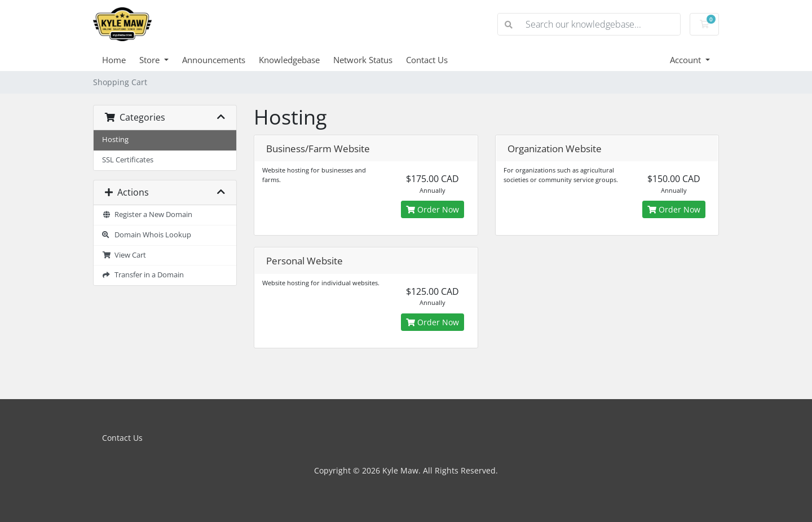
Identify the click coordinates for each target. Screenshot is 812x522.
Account (687, 60)
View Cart (124, 255)
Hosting (115, 140)
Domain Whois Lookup (147, 235)
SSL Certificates (128, 160)
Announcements (214, 60)
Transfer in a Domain (143, 275)
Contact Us (427, 60)
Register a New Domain (147, 214)
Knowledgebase (289, 60)
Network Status (363, 60)
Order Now (433, 209)
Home (114, 60)
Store (151, 60)
